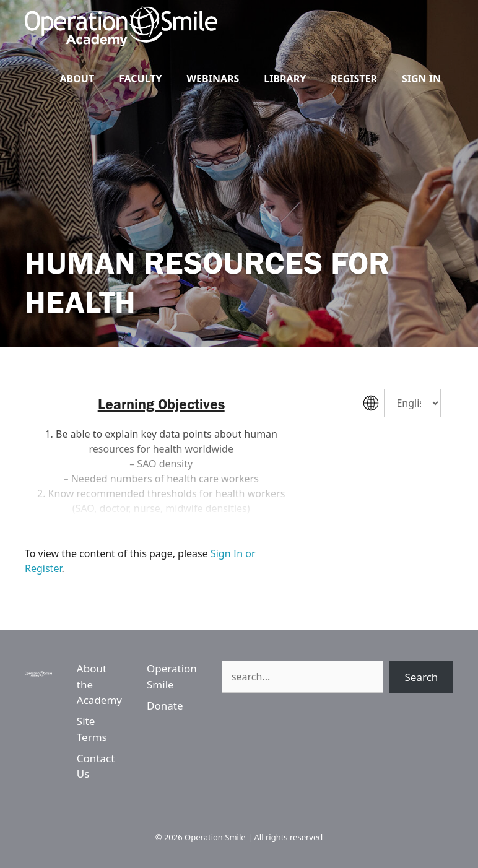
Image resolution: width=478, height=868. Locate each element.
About (77, 79)
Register (354, 79)
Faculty (140, 79)
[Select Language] (412, 403)
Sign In (421, 79)
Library (285, 79)
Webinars (213, 79)
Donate (165, 705)
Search (422, 677)
